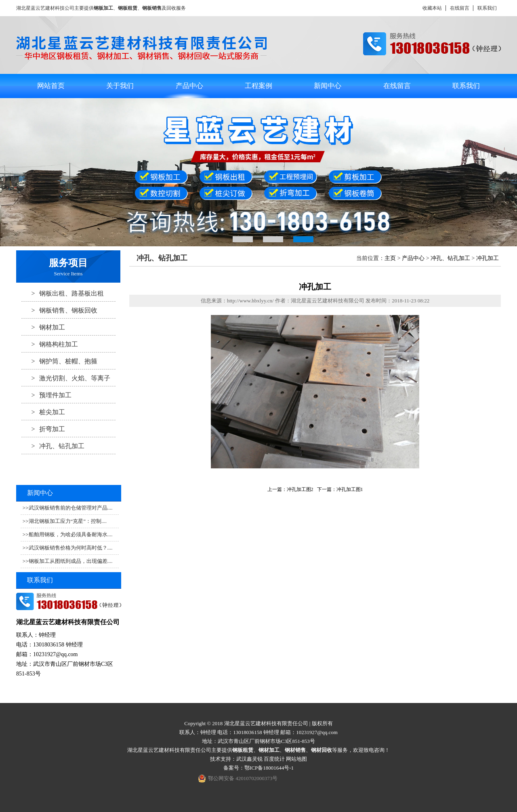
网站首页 (51, 86)
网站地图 (296, 759)
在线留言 (460, 8)
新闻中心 (328, 86)
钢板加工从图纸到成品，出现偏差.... (71, 561)
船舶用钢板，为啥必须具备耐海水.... (71, 534)
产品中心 (189, 86)
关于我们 (120, 86)
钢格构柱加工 (50, 344)
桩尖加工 (43, 412)
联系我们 (487, 8)
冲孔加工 (488, 258)
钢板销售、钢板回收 (59, 310)
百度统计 (274, 759)
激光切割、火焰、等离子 (66, 378)
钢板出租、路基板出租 (63, 293)
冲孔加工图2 (300, 489)
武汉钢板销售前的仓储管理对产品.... (71, 508)
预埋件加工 (46, 395)
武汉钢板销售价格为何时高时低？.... (71, 548)
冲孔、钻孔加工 (53, 446)
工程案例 (258, 86)
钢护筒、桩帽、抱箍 (59, 361)
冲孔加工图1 (350, 489)
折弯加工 (43, 429)
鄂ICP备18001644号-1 (269, 768)
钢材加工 (43, 327)
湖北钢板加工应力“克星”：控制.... (68, 521)
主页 (390, 258)
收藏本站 (432, 8)
